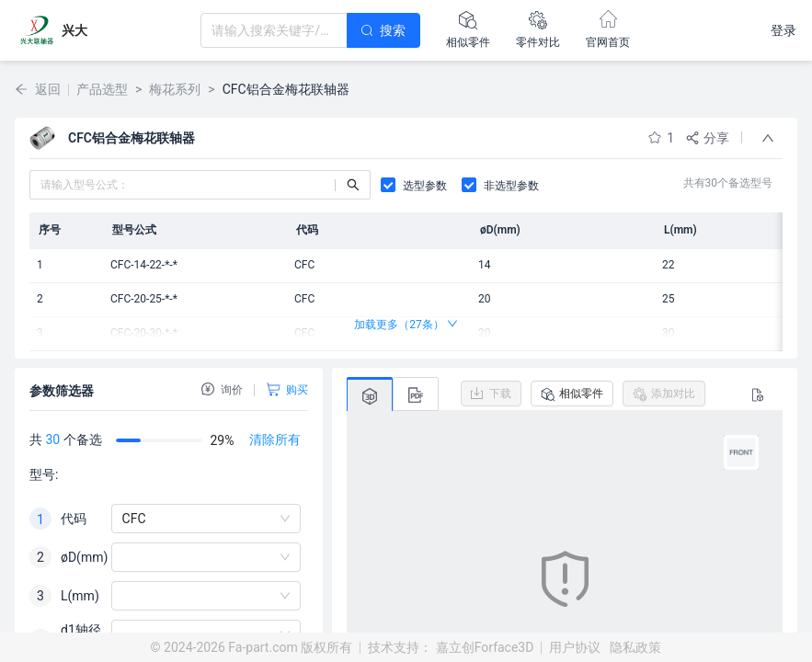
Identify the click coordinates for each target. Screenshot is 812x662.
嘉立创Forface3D (485, 647)
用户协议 (575, 647)
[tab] (370, 395)
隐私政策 (635, 647)
